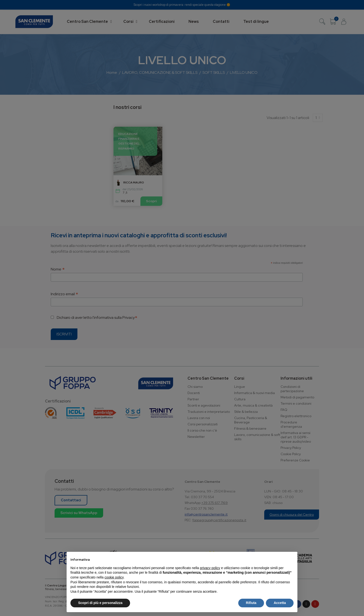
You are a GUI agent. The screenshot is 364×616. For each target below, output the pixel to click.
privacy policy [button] (210, 568)
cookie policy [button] (114, 577)
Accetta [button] (280, 603)
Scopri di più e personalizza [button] (100, 603)
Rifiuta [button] (251, 603)
